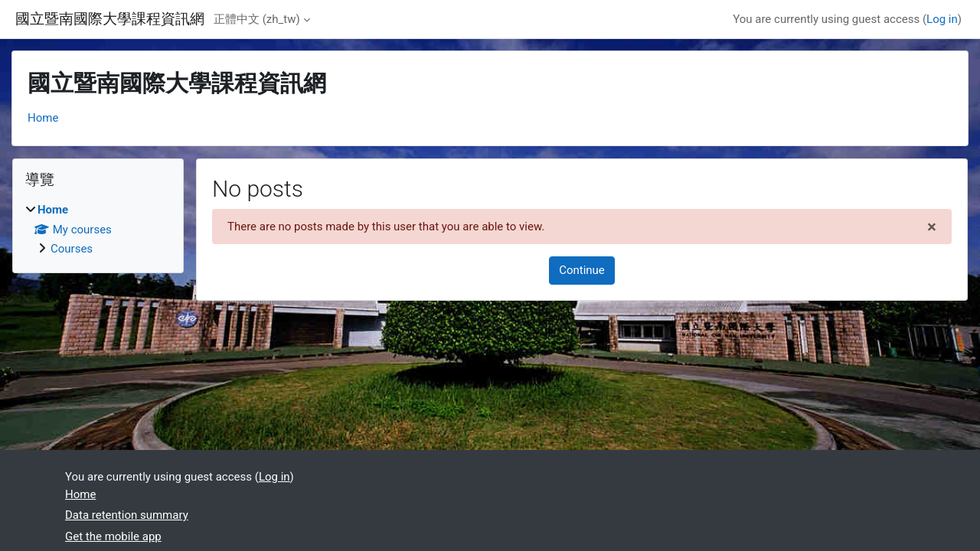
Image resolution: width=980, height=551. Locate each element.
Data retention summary (127, 515)
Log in (942, 19)
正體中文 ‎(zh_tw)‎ (257, 19)
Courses (72, 249)
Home (43, 118)
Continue (582, 270)
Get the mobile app (113, 536)
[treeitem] (98, 230)
